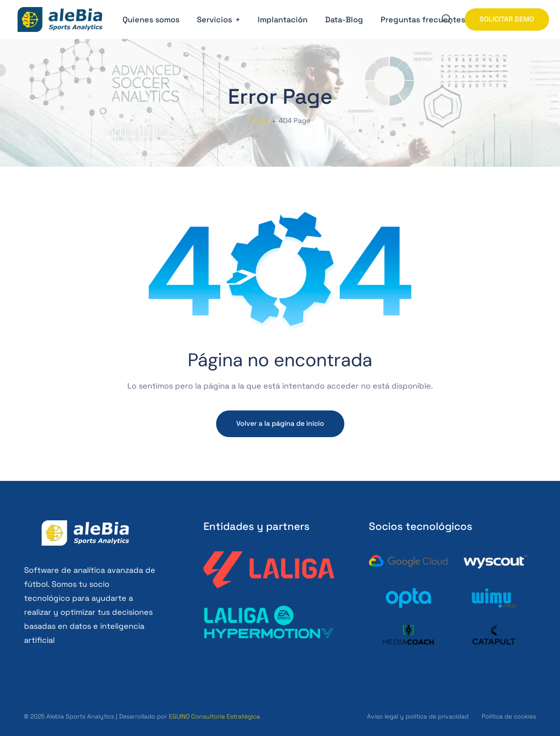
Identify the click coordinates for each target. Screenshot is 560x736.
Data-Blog (344, 19)
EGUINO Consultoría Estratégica (214, 716)
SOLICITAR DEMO (507, 19)
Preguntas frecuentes (423, 19)
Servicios (214, 19)
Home (259, 121)
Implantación (283, 19)
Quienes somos (151, 19)
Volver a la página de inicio (280, 423)
